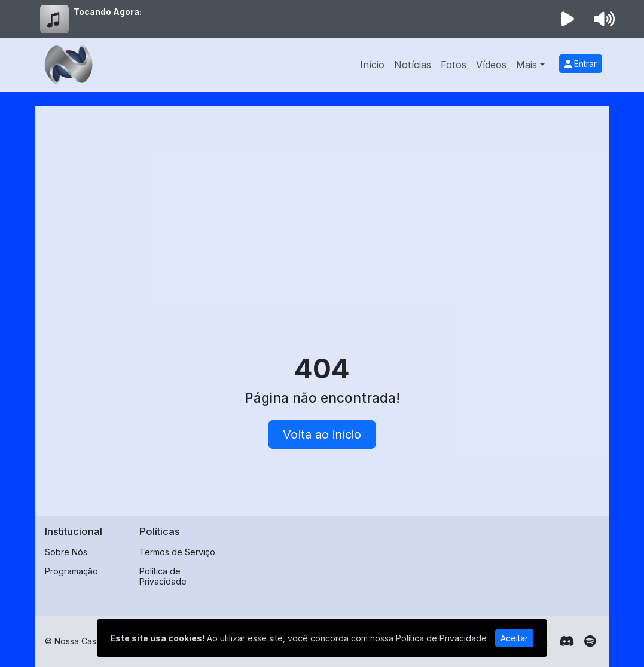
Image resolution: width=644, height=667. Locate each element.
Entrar (581, 64)
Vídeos (491, 65)
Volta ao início (322, 435)
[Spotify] (590, 641)
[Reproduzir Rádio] (567, 19)
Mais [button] (527, 65)
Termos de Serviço (177, 552)
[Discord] (567, 641)
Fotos (454, 65)
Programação (71, 571)
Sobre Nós (66, 552)
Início (372, 65)
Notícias (413, 65)
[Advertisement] (322, 206)
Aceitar (514, 638)
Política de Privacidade (163, 576)
